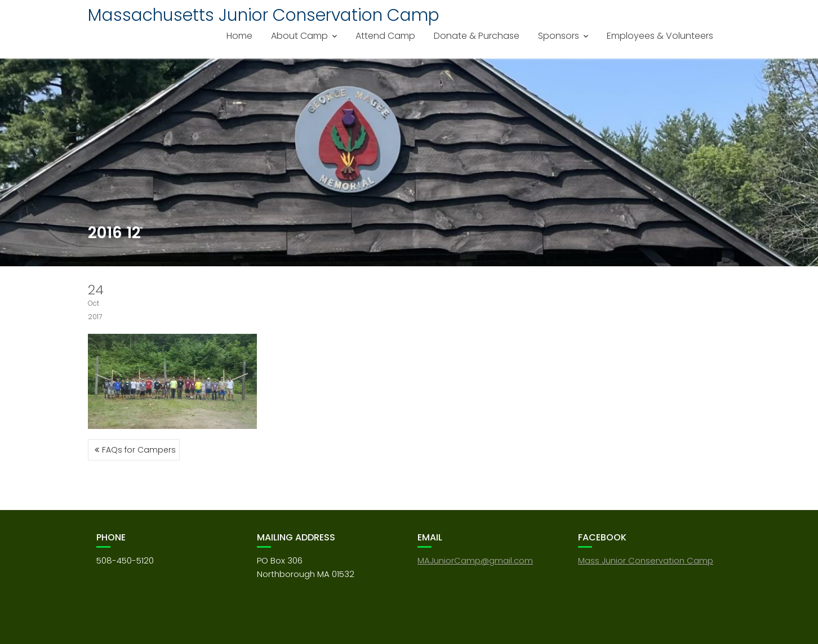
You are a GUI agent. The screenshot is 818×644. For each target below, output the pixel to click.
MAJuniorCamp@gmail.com (475, 560)
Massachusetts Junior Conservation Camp (264, 15)
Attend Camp (385, 36)
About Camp (299, 36)
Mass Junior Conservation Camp (646, 560)
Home (239, 36)
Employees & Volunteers (660, 36)
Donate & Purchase (477, 36)
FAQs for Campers (139, 450)
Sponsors (559, 36)
